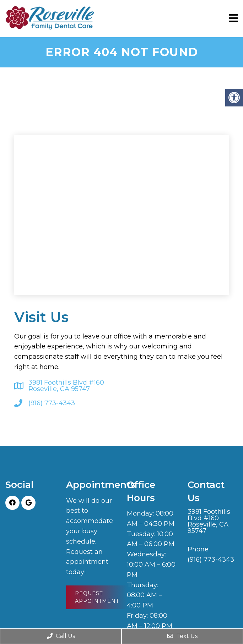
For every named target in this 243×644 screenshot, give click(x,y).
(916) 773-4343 (52, 403)
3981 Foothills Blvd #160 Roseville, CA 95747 (66, 386)
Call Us (61, 636)
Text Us (182, 636)
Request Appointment (97, 597)
